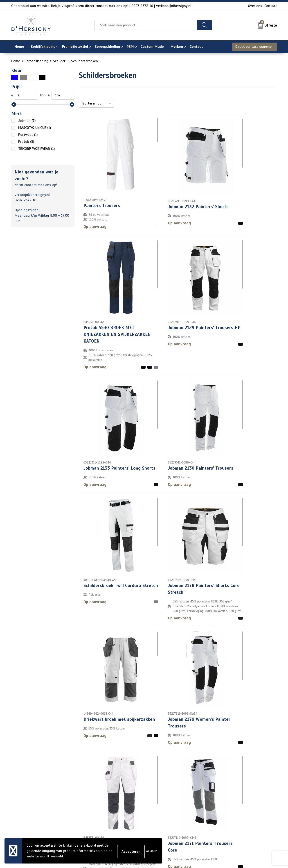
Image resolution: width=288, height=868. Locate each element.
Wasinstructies (125, 831)
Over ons (255, 6)
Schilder (60, 61)
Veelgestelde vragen (129, 802)
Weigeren (152, 851)
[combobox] (146, 25)
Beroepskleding (36, 61)
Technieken (121, 824)
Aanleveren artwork (128, 816)
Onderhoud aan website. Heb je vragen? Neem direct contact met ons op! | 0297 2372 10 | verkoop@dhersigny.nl (101, 6)
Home (16, 61)
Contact (271, 6)
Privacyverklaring (227, 802)
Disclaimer (222, 809)
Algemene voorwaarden (232, 788)
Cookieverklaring (227, 795)
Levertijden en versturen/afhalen (139, 809)
